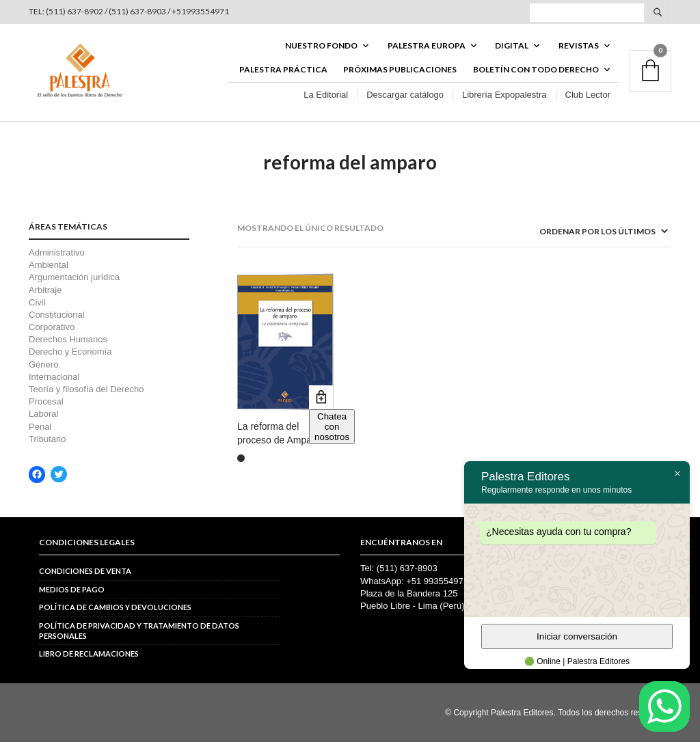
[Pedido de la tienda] (586, 231)
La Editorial (326, 95)
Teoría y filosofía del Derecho (86, 389)
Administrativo (57, 252)
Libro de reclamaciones (89, 654)
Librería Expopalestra (504, 95)
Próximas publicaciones (400, 69)
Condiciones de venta (85, 571)
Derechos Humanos (68, 339)
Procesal (46, 401)
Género (43, 365)
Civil (37, 302)
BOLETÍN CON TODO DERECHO (536, 69)
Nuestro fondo (321, 45)
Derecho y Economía (70, 352)
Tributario (47, 439)
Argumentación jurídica (74, 277)
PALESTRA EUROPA (427, 45)
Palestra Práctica (283, 69)
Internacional (54, 377)
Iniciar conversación (577, 636)
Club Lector (588, 95)
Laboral (43, 414)
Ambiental (49, 265)
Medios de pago (72, 589)
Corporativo (52, 327)
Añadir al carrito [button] (321, 397)
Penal (40, 427)
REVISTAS (579, 45)
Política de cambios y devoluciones (115, 607)
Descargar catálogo (405, 95)
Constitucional (57, 315)
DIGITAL (512, 45)
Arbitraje (45, 290)
